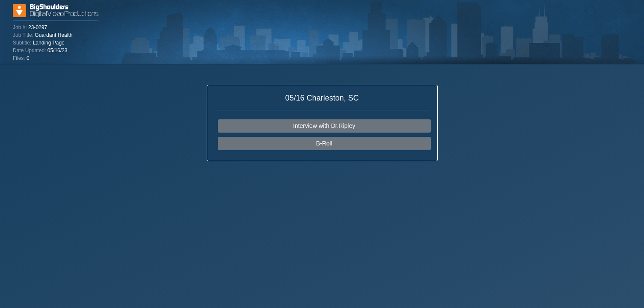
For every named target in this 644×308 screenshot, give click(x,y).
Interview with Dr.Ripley (324, 126)
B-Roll (324, 143)
